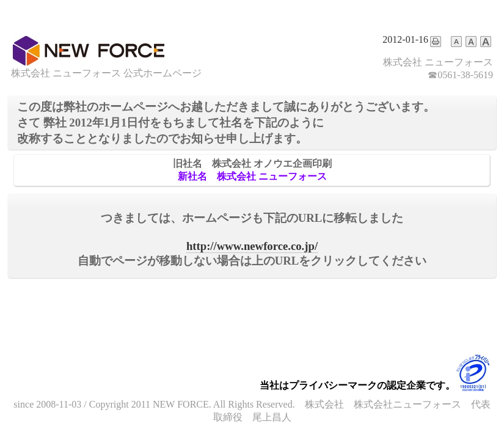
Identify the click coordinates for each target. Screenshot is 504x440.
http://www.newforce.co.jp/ (252, 246)
